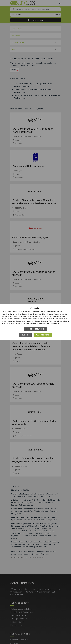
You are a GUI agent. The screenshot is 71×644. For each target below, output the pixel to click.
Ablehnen (25, 335)
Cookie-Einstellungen (36, 329)
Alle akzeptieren (43, 335)
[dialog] (35, 322)
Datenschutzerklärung (53, 323)
